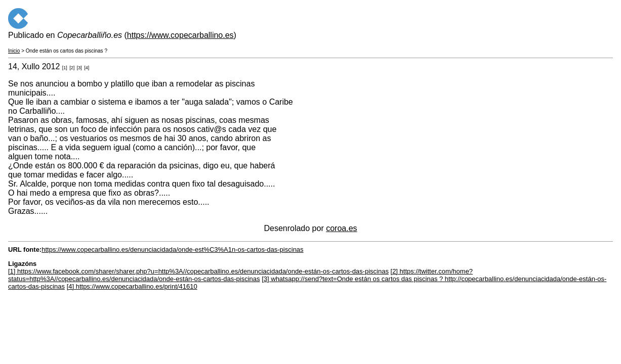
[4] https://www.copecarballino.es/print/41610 (132, 286)
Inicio (14, 51)
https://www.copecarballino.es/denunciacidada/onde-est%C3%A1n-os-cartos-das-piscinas (172, 249)
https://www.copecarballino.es (180, 35)
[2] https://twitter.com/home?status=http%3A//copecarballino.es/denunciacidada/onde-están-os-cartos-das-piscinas (240, 275)
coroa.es (341, 228)
